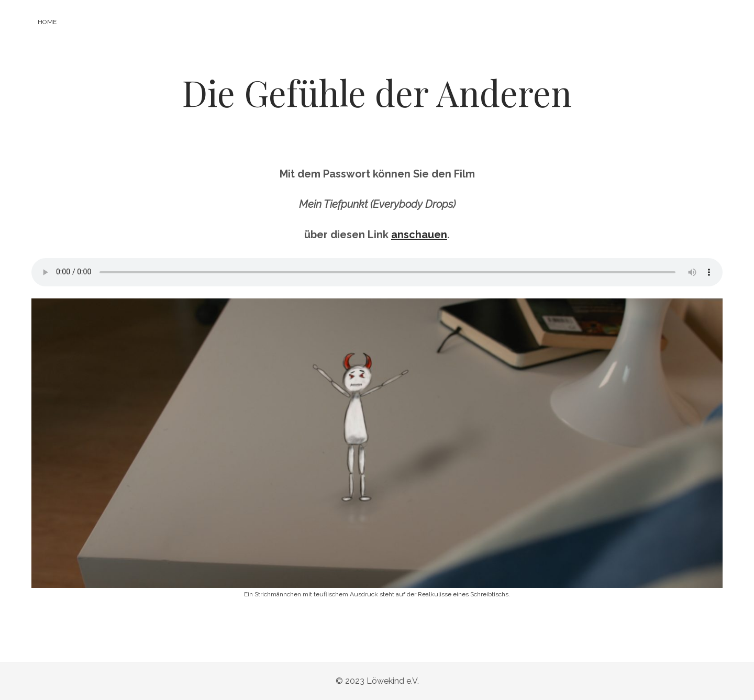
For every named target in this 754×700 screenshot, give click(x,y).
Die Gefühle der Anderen (377, 92)
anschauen (419, 235)
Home (47, 22)
